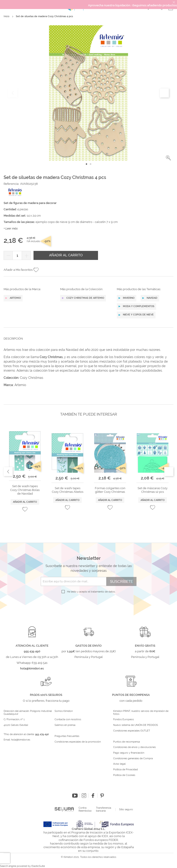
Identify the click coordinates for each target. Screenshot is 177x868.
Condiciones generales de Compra (133, 759)
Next (169, 472)
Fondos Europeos (123, 720)
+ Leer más (11, 228)
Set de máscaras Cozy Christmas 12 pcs (153, 490)
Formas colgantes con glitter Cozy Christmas (110, 490)
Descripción (13, 339)
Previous (8, 472)
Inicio (7, 16)
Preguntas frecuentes (67, 736)
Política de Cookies (124, 775)
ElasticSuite (38, 866)
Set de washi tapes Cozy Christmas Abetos (68, 490)
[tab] (88, 342)
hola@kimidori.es (21, 740)
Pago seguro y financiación (129, 753)
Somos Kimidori (64, 711)
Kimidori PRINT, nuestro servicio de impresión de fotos (141, 713)
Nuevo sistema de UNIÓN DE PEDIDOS (136, 725)
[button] (168, 158)
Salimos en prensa (65, 725)
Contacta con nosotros (68, 720)
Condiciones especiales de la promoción (78, 742)
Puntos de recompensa (127, 742)
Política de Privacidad (126, 770)
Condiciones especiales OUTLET (132, 731)
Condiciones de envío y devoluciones (134, 747)
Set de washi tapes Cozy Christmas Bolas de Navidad (25, 490)
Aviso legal (119, 764)
